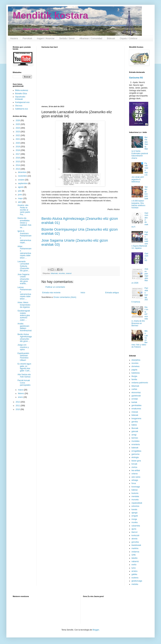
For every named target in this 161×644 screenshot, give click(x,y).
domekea (135, 366)
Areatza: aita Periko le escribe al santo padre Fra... (24, 210)
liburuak (135, 428)
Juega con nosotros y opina (23, 347)
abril (20, 202)
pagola (134, 370)
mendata (135, 496)
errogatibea (136, 451)
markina (135, 548)
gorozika (135, 542)
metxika (135, 584)
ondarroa (135, 552)
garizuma (135, 454)
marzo (21, 390)
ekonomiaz (136, 393)
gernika (135, 422)
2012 (18, 402)
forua (134, 483)
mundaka (135, 441)
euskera (135, 578)
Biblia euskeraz (22, 90)
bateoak (135, 448)
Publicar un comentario (55, 287)
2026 (18, 120)
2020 (18, 143)
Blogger (96, 630)
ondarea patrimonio (140, 383)
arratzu (134, 571)
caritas (134, 389)
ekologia (135, 457)
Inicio (83, 293)
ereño (134, 565)
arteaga (135, 480)
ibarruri (134, 532)
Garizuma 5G (136, 78)
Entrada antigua (112, 293)
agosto (21, 187)
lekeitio (134, 558)
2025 (18, 124)
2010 (18, 409)
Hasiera (14, 38)
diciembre (22, 172)
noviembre (23, 176)
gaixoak (135, 431)
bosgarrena (136, 418)
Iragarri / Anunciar (46, 38)
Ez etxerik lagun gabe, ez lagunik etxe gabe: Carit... (24, 367)
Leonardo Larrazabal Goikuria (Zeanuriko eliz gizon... (24, 266)
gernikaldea (136, 405)
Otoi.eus (19, 106)
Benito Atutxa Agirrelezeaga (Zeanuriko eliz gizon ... (25, 338)
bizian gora (136, 461)
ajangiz (135, 513)
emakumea (136, 409)
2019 (18, 147)
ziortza (134, 467)
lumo (134, 568)
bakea (134, 425)
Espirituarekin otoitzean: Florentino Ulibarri (23, 357)
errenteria (136, 444)
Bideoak (111, 38)
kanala (134, 509)
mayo (21, 198)
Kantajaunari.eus (22, 102)
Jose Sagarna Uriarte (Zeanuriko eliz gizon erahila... (23, 279)
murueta (135, 500)
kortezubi (135, 535)
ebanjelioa (136, 360)
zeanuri (69, 273)
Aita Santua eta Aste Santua (24, 376)
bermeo (135, 438)
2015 (18, 162)
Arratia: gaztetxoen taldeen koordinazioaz (25, 327)
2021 (18, 139)
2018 (18, 150)
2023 (18, 132)
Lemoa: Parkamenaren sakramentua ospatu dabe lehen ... (24, 293)
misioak (135, 412)
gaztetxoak (136, 396)
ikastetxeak (136, 545)
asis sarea (136, 477)
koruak (134, 464)
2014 (18, 165)
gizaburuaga (137, 581)
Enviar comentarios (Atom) (65, 297)
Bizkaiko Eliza (21, 94)
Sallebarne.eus (22, 109)
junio (20, 195)
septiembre (23, 183)
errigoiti (135, 516)
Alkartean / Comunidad (91, 38)
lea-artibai (136, 470)
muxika (135, 522)
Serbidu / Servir (67, 38)
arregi (134, 435)
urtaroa (135, 474)
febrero (21, 393)
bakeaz (135, 490)
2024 (18, 128)
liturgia (134, 376)
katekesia (136, 373)
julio (20, 191)
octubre (21, 180)
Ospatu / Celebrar (129, 38)
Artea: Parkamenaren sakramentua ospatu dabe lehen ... (24, 252)
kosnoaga (136, 487)
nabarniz (135, 561)
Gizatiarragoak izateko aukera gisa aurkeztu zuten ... (24, 315)
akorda (134, 539)
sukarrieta (136, 526)
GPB (134, 555)
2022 (18, 135)
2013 (18, 169)
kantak (134, 402)
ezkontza (135, 506)
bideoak (135, 415)
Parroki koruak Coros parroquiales (24, 383)
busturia (135, 493)
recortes (62, 273)
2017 (18, 154)
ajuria (134, 529)
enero (21, 397)
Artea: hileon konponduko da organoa (24, 305)
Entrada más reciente (51, 293)
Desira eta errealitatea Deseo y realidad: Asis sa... (24, 223)
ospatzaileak (137, 503)
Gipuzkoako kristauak (20, 98)
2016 (18, 158)
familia (134, 379)
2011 (18, 406)
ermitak (135, 399)
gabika (134, 574)
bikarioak (54, 273)
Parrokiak (27, 38)
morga (134, 519)
